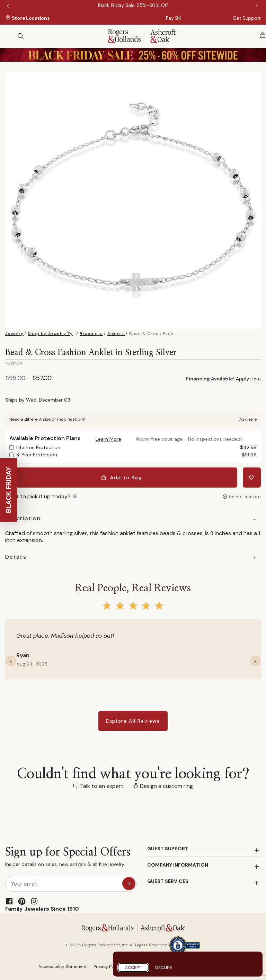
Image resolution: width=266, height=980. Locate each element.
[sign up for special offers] (129, 884)
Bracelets (91, 334)
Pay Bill (173, 18)
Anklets (116, 334)
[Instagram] (34, 901)
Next (257, 6)
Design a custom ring (166, 786)
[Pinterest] (22, 901)
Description (23, 518)
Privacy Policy (107, 966)
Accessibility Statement (63, 966)
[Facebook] (9, 901)
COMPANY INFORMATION (178, 865)
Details (16, 557)
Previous (9, 6)
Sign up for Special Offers (68, 858)
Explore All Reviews (133, 721)
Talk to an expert (102, 786)
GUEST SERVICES (168, 881)
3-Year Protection (136, 455)
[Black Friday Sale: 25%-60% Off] (133, 5)
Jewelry (14, 334)
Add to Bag (121, 478)
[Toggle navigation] (9, 36)
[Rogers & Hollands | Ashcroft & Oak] (142, 36)
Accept (133, 968)
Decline (164, 968)
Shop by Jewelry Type (53, 334)
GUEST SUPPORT (168, 849)
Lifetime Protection (136, 448)
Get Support (247, 18)
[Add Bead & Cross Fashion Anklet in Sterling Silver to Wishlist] (252, 478)
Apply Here (248, 379)
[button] (108, 439)
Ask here (248, 419)
